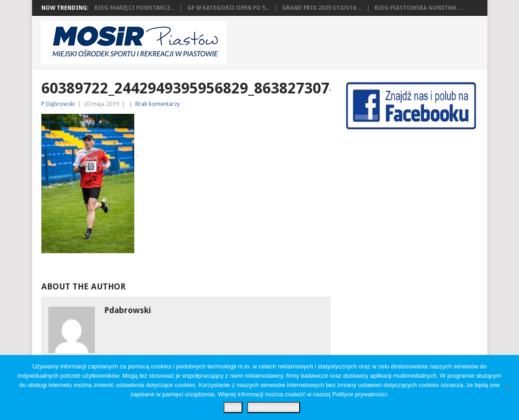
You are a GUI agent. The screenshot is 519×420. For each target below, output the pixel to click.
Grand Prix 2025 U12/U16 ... (322, 8)
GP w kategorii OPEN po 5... (228, 8)
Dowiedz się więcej (274, 407)
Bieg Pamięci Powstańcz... (135, 8)
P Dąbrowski (58, 104)
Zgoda (233, 407)
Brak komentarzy (158, 104)
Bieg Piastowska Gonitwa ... (418, 8)
